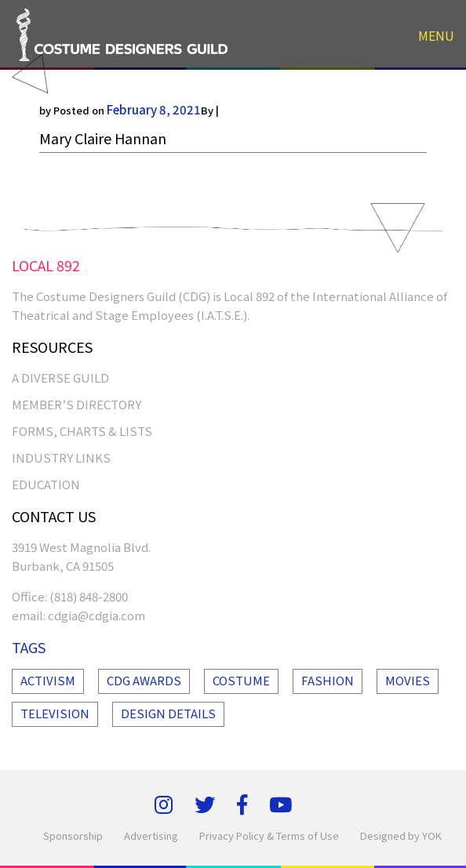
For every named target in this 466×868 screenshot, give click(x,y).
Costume (241, 680)
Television (55, 713)
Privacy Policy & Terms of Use (269, 835)
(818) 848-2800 (89, 596)
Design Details (168, 713)
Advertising (151, 835)
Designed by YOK (401, 835)
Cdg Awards (144, 680)
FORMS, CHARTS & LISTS (82, 431)
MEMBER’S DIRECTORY (76, 404)
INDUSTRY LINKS (61, 458)
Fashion (328, 680)
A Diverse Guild (60, 378)
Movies (408, 680)
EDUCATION (46, 484)
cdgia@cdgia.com (96, 615)
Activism (48, 680)
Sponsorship (73, 835)
